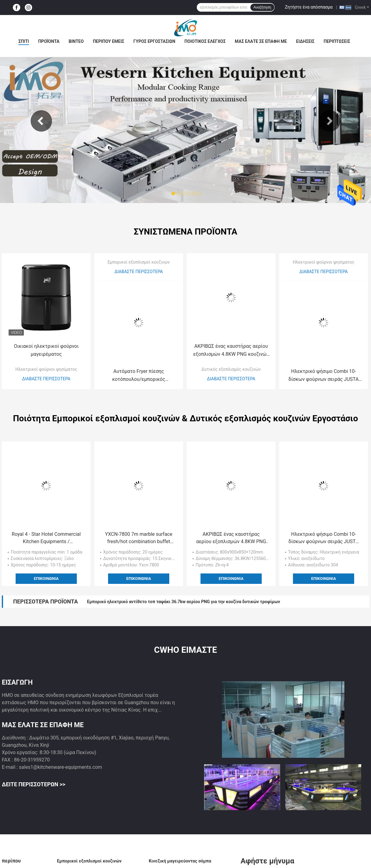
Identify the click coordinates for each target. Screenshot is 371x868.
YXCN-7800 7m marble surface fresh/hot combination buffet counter (139, 538)
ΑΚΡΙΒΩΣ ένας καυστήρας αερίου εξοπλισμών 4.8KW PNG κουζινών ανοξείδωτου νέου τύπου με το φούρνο (231, 351)
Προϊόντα (49, 41)
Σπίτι (24, 41)
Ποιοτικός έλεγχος (205, 41)
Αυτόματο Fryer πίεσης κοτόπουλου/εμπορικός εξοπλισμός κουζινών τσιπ (139, 376)
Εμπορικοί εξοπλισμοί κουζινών (139, 262)
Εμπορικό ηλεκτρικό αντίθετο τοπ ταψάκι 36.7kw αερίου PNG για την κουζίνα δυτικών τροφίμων (183, 602)
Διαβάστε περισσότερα (46, 379)
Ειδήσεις (305, 41)
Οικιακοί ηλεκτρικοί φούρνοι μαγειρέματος (46, 350)
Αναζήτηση (262, 7)
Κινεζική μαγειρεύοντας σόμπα (180, 861)
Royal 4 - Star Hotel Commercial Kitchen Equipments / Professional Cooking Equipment (46, 538)
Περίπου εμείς (108, 41)
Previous (41, 121)
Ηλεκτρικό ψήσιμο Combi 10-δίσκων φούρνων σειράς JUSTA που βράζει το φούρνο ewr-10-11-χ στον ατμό (324, 376)
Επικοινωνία (46, 579)
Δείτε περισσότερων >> (34, 784)
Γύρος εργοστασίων (154, 41)
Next (330, 121)
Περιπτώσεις (337, 41)
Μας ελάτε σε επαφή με (261, 41)
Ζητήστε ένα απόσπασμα (309, 7)
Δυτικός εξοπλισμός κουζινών (231, 369)
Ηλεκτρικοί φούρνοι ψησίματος (46, 369)
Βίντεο (76, 41)
